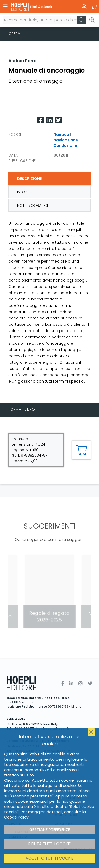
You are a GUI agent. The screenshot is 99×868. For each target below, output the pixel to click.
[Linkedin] (50, 120)
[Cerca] (82, 20)
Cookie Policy (16, 817)
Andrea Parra (23, 61)
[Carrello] (94, 7)
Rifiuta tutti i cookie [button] (49, 844)
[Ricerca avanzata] (92, 20)
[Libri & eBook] (40, 7)
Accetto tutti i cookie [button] (49, 858)
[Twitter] (59, 120)
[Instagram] (81, 683)
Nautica (61, 134)
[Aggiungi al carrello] (81, 450)
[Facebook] (41, 120)
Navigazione (66, 140)
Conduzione (65, 145)
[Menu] (5, 7)
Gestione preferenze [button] (50, 829)
